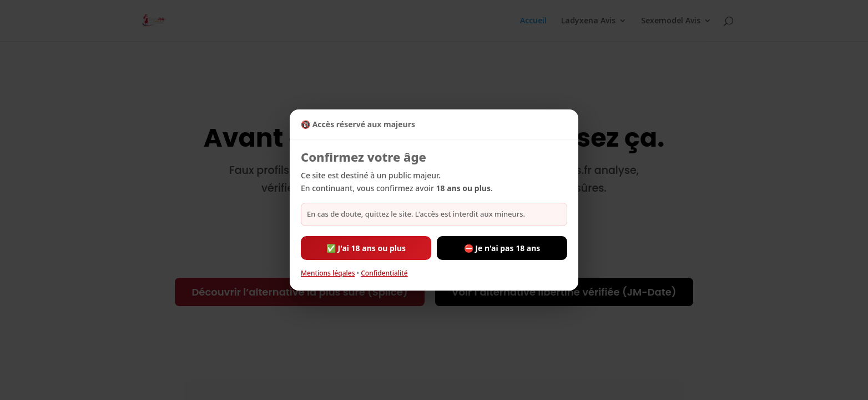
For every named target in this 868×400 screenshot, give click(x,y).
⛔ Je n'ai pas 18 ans (502, 248)
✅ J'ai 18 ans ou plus (366, 248)
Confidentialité (384, 273)
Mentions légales (328, 273)
